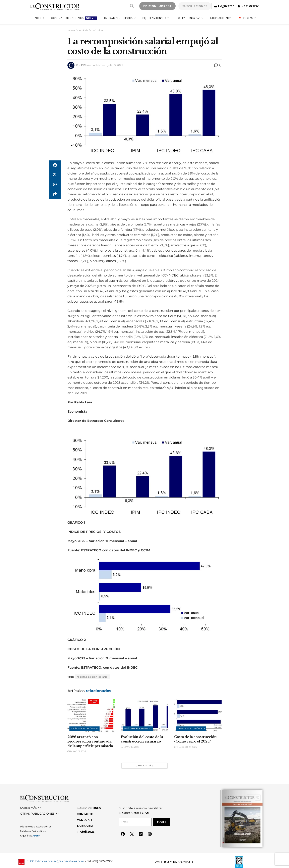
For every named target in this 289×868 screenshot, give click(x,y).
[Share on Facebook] (55, 165)
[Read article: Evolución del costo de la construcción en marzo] (144, 716)
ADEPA (36, 836)
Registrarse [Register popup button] (248, 6)
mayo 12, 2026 (130, 747)
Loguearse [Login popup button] (224, 6)
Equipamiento (154, 18)
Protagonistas (188, 18)
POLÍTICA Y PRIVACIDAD (174, 862)
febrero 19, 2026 (186, 747)
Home (71, 30)
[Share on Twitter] (55, 175)
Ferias (246, 18)
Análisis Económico (91, 30)
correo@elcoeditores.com (66, 861)
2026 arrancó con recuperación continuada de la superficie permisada (90, 741)
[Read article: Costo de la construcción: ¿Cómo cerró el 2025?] (198, 716)
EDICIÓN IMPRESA (157, 6)
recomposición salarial (93, 677)
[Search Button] (132, 6)
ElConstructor (91, 65)
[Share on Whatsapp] (55, 185)
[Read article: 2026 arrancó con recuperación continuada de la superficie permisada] (91, 716)
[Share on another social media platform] (55, 194)
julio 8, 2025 (115, 65)
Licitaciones (221, 18)
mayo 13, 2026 (77, 751)
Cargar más (144, 766)
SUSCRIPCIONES (195, 6)
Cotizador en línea (74, 18)
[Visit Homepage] (55, 6)
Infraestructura (118, 18)
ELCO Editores (37, 861)
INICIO (39, 18)
